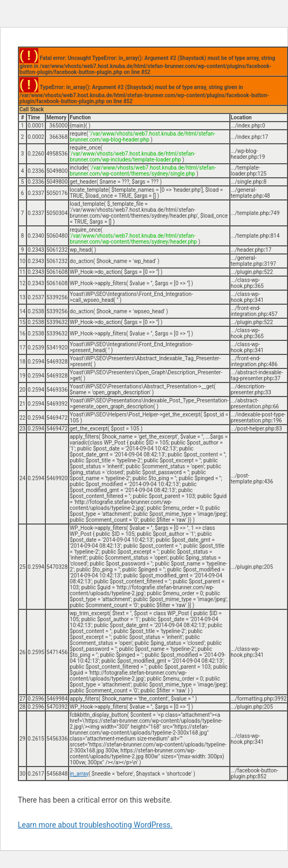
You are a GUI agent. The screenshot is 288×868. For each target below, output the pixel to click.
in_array (79, 774)
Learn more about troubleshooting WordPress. (95, 825)
